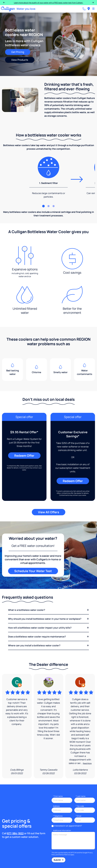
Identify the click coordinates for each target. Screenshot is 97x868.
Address (56, 806)
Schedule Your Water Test (33, 571)
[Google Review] (17, 726)
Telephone (58, 816)
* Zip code (80, 806)
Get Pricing (18, 52)
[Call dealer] (84, 9)
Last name (81, 796)
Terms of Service (64, 855)
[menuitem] (89, 9)
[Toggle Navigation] (93, 9)
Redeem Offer (24, 455)
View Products (20, 60)
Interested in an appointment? (68, 826)
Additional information (62, 830)
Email (78, 816)
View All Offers (49, 512)
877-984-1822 (15, 833)
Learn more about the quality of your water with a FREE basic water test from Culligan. (48, 3)
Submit (59, 860)
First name (58, 796)
